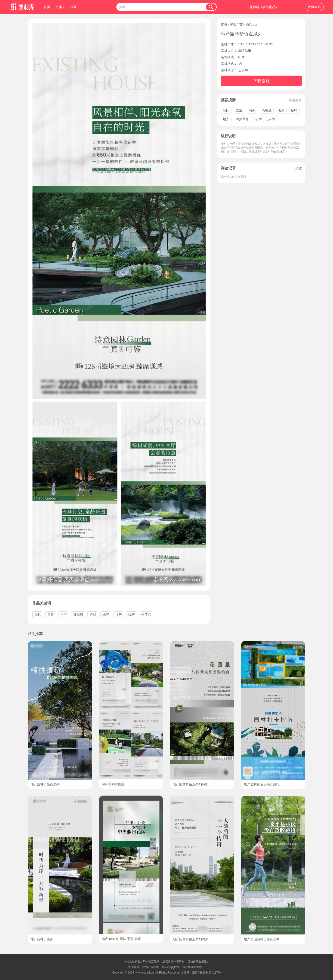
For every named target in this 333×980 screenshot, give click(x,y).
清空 (299, 168)
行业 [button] (74, 7)
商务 (252, 110)
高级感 (267, 110)
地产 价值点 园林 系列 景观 (121, 939)
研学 (259, 119)
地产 (226, 119)
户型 (93, 615)
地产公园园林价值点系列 (262, 939)
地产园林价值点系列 (233, 177)
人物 (271, 119)
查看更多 (295, 100)
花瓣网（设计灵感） (264, 7)
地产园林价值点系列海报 (191, 784)
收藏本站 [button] (314, 7)
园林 (38, 615)
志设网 (243, 70)
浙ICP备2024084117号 (206, 973)
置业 (239, 110)
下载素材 (261, 81)
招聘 (294, 110)
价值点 (146, 615)
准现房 (78, 615)
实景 (51, 615)
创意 (281, 110)
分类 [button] (60, 7)
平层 (64, 615)
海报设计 (253, 24)
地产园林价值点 (42, 939)
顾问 (226, 110)
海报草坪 (242, 119)
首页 (47, 7)
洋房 (119, 615)
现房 (132, 615)
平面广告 (237, 24)
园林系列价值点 (113, 784)
